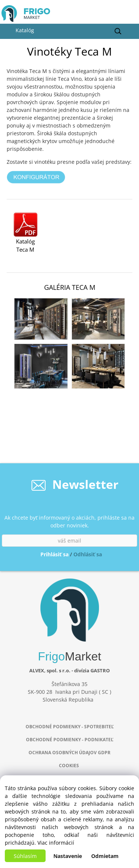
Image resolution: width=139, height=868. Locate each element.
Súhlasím (25, 856)
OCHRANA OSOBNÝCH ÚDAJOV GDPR (69, 753)
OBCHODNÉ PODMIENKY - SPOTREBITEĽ (70, 727)
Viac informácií (56, 843)
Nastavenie (68, 856)
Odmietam (105, 856)
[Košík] (128, 16)
